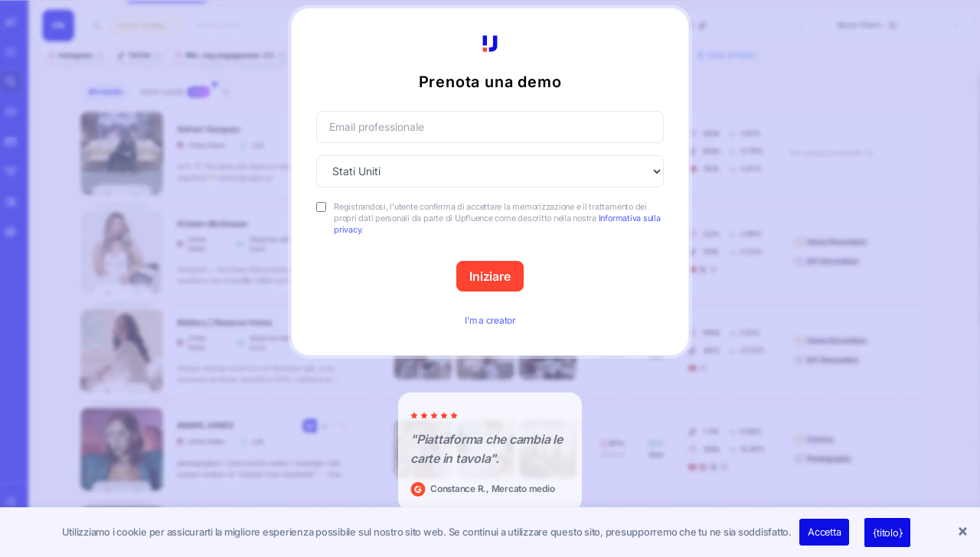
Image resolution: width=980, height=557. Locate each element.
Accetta (824, 532)
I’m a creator (490, 320)
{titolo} (887, 533)
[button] (965, 533)
